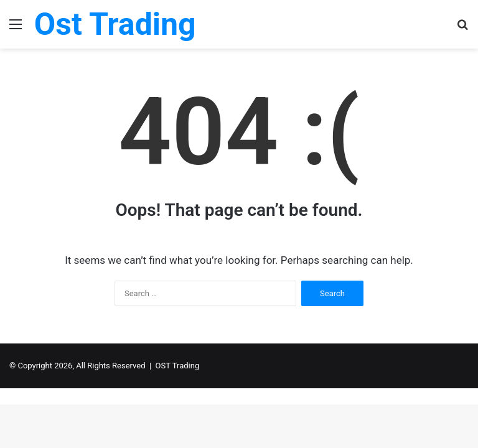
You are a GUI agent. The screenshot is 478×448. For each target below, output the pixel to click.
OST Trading (178, 366)
